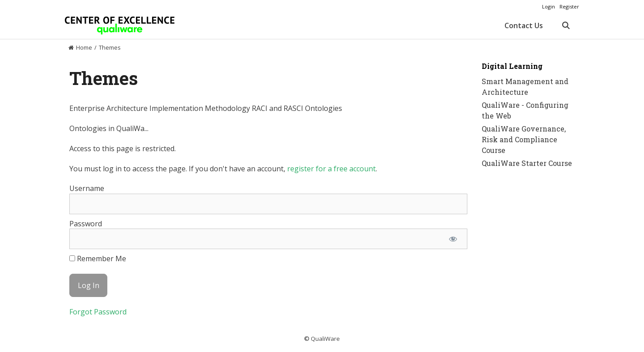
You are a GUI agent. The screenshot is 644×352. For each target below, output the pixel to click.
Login (549, 6)
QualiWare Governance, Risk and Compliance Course (524, 139)
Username (87, 188)
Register (569, 6)
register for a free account (331, 169)
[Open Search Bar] (566, 25)
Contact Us (524, 25)
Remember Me (98, 259)
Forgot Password (98, 312)
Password (86, 224)
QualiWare (325, 339)
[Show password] (453, 239)
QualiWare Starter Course (527, 163)
